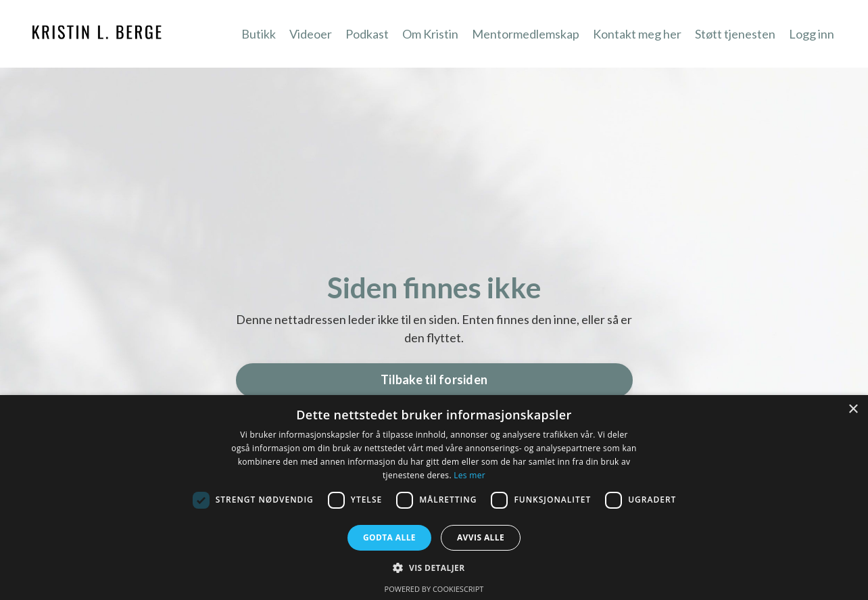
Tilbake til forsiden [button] (434, 379)
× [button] (853, 410)
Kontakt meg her (637, 34)
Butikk (259, 34)
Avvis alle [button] (481, 537)
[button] (434, 568)
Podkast (367, 34)
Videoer (311, 34)
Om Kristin (430, 34)
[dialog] (434, 498)
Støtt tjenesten (735, 34)
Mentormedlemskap (526, 34)
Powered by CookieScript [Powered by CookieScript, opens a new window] (434, 589)
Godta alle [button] (389, 537)
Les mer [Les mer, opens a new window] (469, 475)
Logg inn (812, 34)
